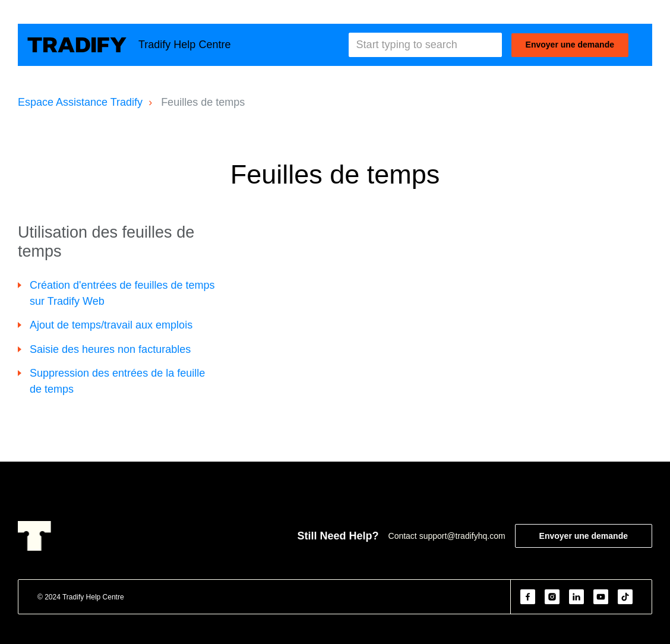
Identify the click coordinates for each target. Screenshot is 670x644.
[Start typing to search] (425, 45)
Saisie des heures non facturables (110, 349)
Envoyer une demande (570, 45)
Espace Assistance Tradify (80, 102)
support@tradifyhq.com (462, 536)
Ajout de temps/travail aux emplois (111, 325)
